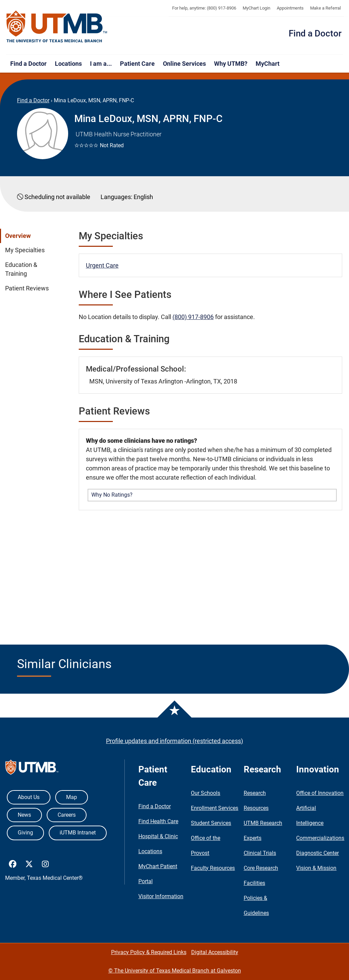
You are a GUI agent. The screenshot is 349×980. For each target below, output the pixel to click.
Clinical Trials (260, 853)
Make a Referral (325, 8)
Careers (67, 815)
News (24, 815)
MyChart (268, 64)
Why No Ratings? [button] (112, 495)
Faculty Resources (213, 868)
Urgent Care (102, 265)
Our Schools (206, 793)
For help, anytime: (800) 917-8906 (204, 8)
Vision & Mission (316, 868)
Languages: (116, 197)
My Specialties (25, 250)
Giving (25, 833)
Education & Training (21, 269)
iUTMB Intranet (78, 833)
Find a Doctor (315, 33)
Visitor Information (161, 896)
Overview (18, 236)
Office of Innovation (320, 793)
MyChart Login (256, 8)
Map (72, 797)
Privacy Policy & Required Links (149, 952)
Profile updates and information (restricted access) (174, 741)
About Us (29, 797)
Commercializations (320, 838)
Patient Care (137, 64)
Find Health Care (158, 821)
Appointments (290, 8)
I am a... (101, 64)
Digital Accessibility (215, 952)
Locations (68, 64)
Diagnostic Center (317, 853)
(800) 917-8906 (193, 317)
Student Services (211, 823)
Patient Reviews (27, 288)
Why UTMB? (231, 64)
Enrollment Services (215, 808)
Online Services (184, 64)
